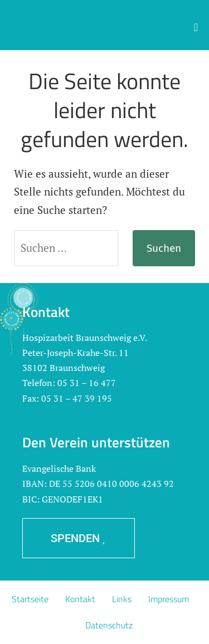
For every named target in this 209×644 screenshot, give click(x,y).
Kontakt (80, 599)
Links (122, 599)
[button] (196, 27)
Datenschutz (109, 625)
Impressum (169, 599)
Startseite (30, 599)
